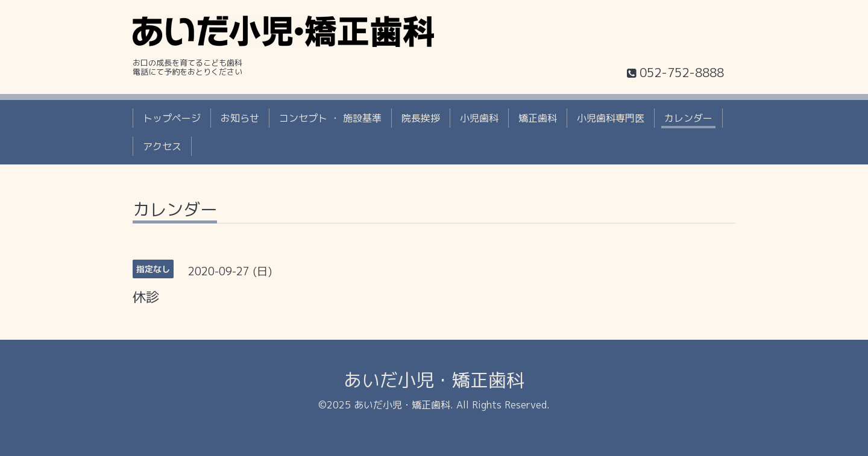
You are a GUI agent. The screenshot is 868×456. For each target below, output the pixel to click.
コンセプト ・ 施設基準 (330, 118)
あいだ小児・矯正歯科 (434, 380)
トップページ (172, 118)
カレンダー (688, 118)
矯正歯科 (538, 118)
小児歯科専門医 (611, 118)
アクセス (162, 146)
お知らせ (240, 118)
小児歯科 (479, 118)
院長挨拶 (421, 118)
